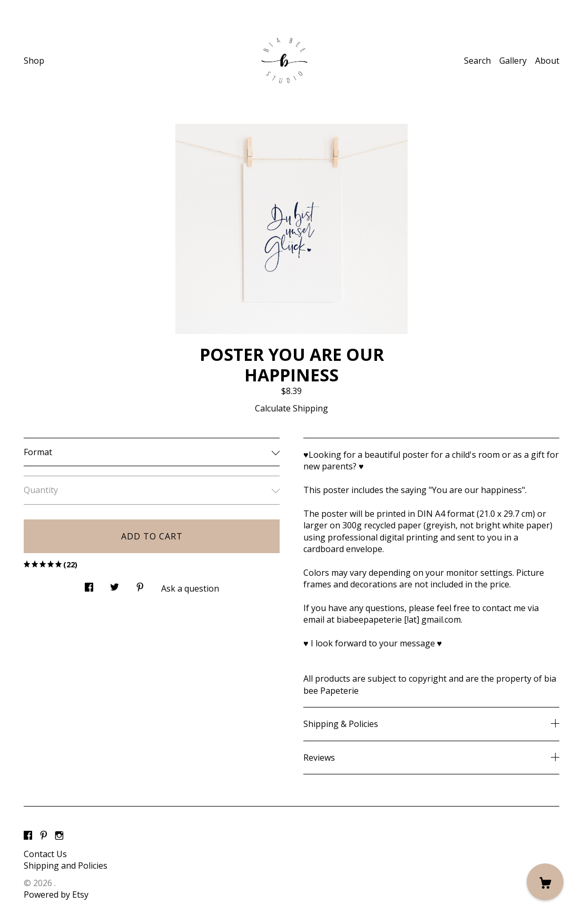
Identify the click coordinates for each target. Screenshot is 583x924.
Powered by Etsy (56, 894)
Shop (34, 61)
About (547, 61)
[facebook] (28, 836)
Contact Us (45, 854)
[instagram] (59, 836)
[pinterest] (44, 836)
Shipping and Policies (66, 866)
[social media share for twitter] (115, 584)
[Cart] (545, 882)
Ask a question (190, 588)
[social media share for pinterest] (140, 584)
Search (477, 61)
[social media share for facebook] (89, 584)
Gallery (513, 61)
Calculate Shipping (291, 408)
